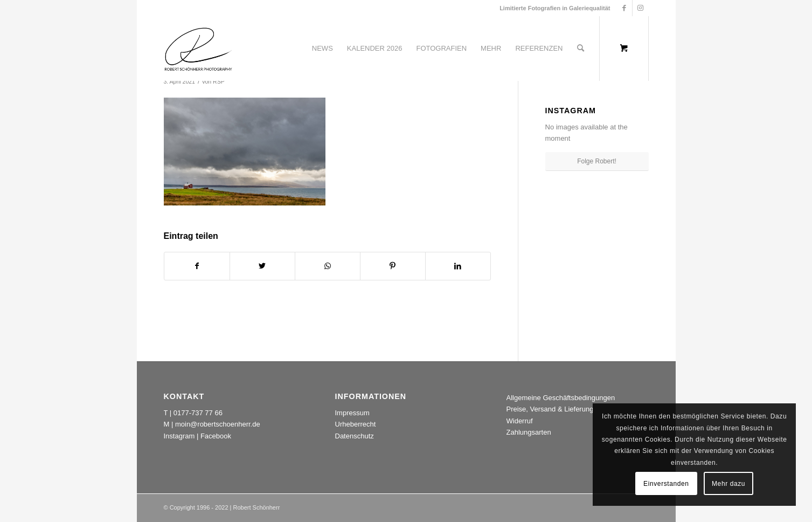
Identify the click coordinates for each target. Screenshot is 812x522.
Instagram (179, 436)
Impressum (352, 413)
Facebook (216, 436)
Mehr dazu (728, 484)
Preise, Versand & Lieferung (550, 409)
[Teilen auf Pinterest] (393, 266)
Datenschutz (355, 436)
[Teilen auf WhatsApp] (328, 266)
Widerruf (520, 421)
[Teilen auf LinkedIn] (458, 266)
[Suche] (581, 49)
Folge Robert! (597, 161)
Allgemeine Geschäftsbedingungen (561, 398)
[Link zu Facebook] (624, 8)
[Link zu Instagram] (641, 8)
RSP (219, 81)
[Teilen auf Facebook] (197, 266)
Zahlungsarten (529, 432)
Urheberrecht (356, 424)
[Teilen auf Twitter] (262, 266)
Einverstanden (666, 484)
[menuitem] (322, 49)
